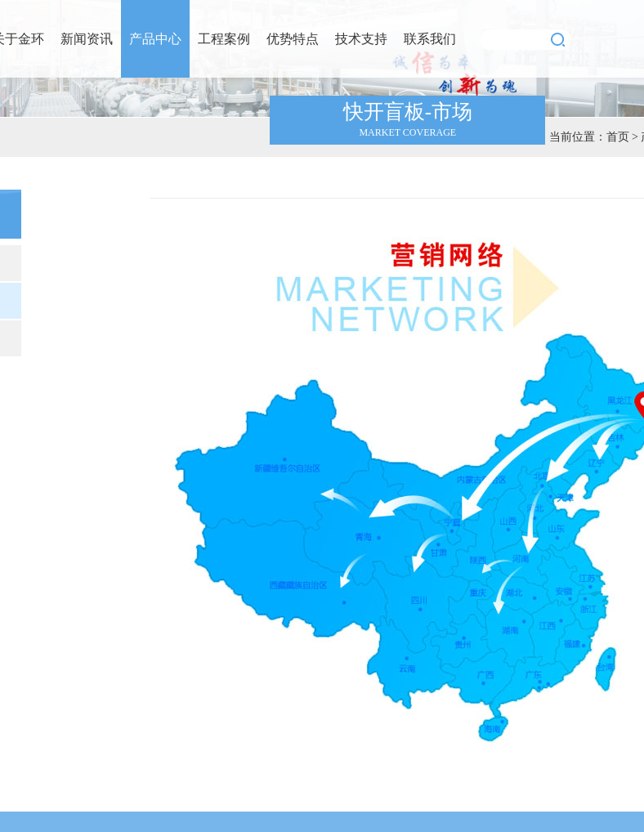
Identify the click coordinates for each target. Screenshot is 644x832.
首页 (618, 137)
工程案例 (224, 39)
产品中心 (155, 39)
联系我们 (430, 39)
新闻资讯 (87, 39)
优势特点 (293, 39)
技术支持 (361, 39)
